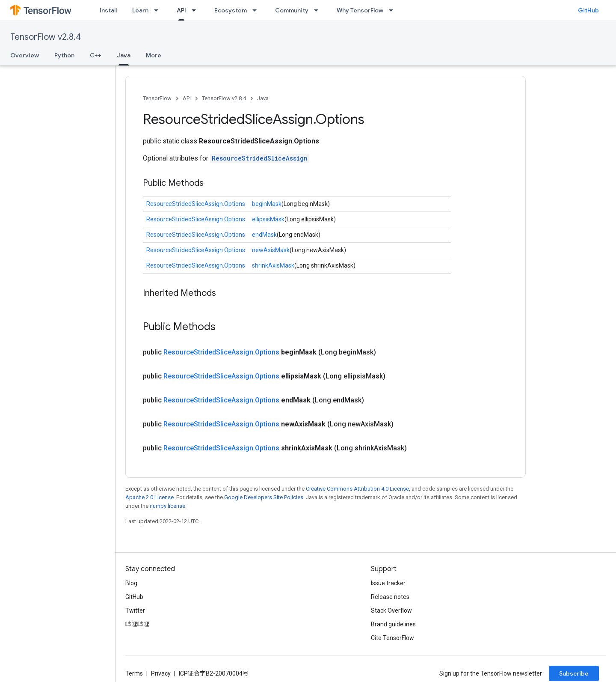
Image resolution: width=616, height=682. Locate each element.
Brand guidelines (393, 624)
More (154, 55)
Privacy (161, 673)
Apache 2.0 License (150, 497)
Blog (131, 583)
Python (64, 55)
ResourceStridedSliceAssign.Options (196, 204)
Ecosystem (231, 10)
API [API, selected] (181, 10)
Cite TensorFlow (392, 638)
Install (108, 10)
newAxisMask (271, 250)
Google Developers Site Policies (264, 497)
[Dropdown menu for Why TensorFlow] (394, 10)
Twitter (135, 611)
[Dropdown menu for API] (196, 10)
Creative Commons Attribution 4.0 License (357, 489)
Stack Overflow (391, 611)
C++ (96, 55)
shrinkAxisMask (273, 265)
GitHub (588, 10)
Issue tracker (388, 583)
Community (292, 10)
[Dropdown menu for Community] (319, 10)
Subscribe (574, 673)
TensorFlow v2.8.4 (46, 37)
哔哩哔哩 (137, 624)
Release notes (390, 597)
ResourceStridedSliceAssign (260, 158)
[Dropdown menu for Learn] (159, 10)
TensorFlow (157, 98)
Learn (140, 10)
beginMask (267, 204)
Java (263, 98)
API (187, 98)
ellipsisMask (268, 219)
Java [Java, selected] (124, 55)
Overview (25, 55)
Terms (134, 673)
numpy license (167, 506)
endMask (264, 235)
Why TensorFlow (360, 10)
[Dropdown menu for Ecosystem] (257, 10)
